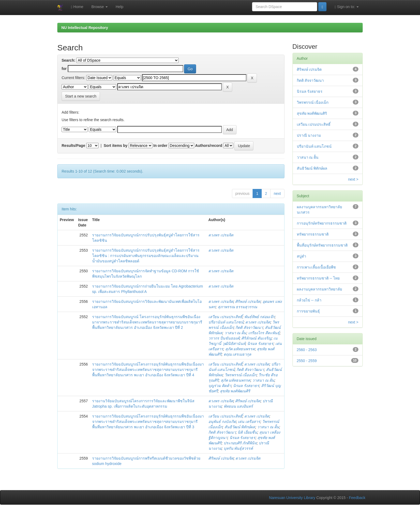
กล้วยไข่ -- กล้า (309, 300)
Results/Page (73, 146)
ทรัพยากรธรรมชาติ (313, 234)
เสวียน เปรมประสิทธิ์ (225, 317)
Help (120, 7)
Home (77, 7)
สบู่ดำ (301, 256)
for (64, 69)
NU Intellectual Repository (85, 28)
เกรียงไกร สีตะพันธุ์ (264, 333)
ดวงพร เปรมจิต (221, 235)
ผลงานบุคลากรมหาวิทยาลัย (319, 289)
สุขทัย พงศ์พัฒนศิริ (235, 391)
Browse (100, 7)
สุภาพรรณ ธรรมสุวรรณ (238, 307)
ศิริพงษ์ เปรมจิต (248, 301)
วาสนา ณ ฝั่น (263, 380)
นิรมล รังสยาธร (260, 344)
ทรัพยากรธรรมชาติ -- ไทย (318, 278)
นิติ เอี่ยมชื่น (247, 432)
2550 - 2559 (307, 361)
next (277, 193)
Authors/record (209, 146)
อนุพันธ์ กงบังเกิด (222, 422)
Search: (68, 60)
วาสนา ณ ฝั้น (235, 333)
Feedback (357, 498)
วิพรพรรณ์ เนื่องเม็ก (241, 375)
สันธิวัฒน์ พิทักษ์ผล (240, 427)
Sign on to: (347, 7)
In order (160, 146)
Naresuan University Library (292, 498)
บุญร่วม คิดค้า (220, 386)
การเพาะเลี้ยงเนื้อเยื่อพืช (316, 267)
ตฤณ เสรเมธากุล (238, 354)
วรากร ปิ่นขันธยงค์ (224, 338)
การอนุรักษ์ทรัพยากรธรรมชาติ (322, 223)
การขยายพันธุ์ (308, 311)
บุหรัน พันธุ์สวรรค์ (238, 448)
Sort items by (116, 146)
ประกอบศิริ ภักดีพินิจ (240, 443)
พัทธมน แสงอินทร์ (238, 406)
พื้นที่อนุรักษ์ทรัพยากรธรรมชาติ (322, 245)
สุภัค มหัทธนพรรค (240, 349)
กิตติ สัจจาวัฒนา (249, 327)
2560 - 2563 (307, 350)
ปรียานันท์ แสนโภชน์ (226, 322)
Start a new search (81, 96)
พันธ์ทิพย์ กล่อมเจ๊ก (259, 317)
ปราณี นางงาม (309, 135)
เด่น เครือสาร (249, 422)
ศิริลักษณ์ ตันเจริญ (256, 338)
